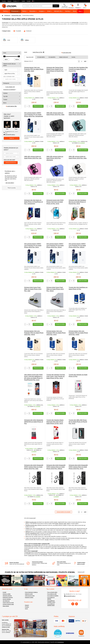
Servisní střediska (7, 599)
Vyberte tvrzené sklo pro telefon (9, 65)
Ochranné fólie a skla (16, 15)
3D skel (47, 540)
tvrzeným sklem (37, 544)
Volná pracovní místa (30, 596)
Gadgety (42, 11)
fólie (56, 548)
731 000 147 (11, 132)
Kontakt (29, 1)
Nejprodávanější (30, 57)
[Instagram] (77, 604)
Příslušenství (15, 11)
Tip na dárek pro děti (52, 594)
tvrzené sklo (32, 518)
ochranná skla (72, 532)
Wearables (33, 11)
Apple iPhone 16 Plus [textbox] (10, 74)
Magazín (9, 1)
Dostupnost (6, 83)
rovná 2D (28, 533)
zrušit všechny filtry (11, 106)
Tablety (24, 11)
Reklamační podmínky (8, 597)
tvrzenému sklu (37, 545)
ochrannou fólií (46, 544)
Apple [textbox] (6, 70)
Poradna (4, 1)
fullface (83, 533)
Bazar (75, 11)
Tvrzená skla (31, 555)
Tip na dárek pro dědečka (51, 598)
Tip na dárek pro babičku (53, 596)
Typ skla (5, 96)
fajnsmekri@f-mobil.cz (9, 135)
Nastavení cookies (29, 597)
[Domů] (2, 15)
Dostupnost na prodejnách (9, 90)
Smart (49, 11)
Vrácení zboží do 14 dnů (8, 603)
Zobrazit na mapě (6, 627)
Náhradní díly (58, 11)
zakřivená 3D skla (75, 533)
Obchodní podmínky (7, 596)
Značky (23, 1)
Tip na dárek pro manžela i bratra (51, 605)
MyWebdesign (61, 642)
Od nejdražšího (52, 57)
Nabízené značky (29, 594)
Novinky (73, 57)
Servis (26, 609)
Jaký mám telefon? (10, 183)
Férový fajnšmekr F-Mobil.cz (31, 592)
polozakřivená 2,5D (34, 533)
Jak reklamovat (6, 601)
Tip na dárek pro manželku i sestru (51, 601)
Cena (5, 53)
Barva (5, 103)
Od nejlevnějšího (41, 57)
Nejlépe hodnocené (63, 57)
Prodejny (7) (16, 1)
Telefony (6, 11)
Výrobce (5, 93)
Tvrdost (5, 100)
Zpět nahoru (70, 555)
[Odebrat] (38, 52)
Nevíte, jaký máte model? (9, 160)
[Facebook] (73, 604)
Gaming (68, 11)
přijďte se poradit (81, 564)
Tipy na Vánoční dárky (52, 592)
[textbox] (12, 79)
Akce (80, 11)
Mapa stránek (6, 606)
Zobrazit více (5, 27)
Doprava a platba (7, 594)
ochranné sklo (44, 554)
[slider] (4, 56)
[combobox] (12, 70)
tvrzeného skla (33, 522)
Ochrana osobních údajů (8, 604)
